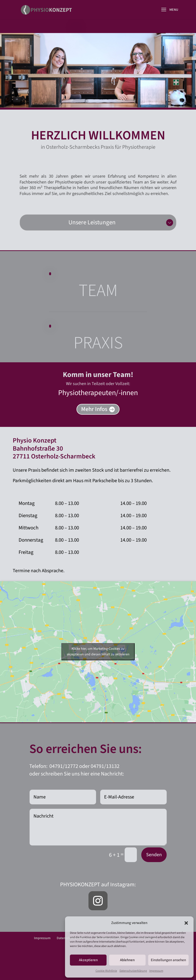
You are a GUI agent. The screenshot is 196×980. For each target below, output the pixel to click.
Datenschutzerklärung (133, 971)
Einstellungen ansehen (168, 960)
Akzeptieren (88, 960)
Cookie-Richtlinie (106, 971)
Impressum (156, 971)
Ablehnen (127, 960)
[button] (186, 923)
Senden (154, 855)
